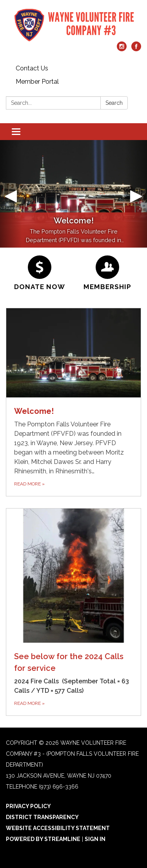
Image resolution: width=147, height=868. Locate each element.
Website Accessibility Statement (58, 828)
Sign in (95, 839)
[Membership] (108, 273)
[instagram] (122, 49)
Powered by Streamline (43, 839)
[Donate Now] (40, 273)
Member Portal (37, 82)
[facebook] (136, 49)
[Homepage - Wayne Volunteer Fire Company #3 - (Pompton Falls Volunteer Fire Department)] (73, 25)
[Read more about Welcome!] (73, 402)
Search (114, 103)
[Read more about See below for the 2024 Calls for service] (73, 612)
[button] (11, 194)
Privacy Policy (28, 806)
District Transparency (42, 817)
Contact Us (32, 68)
